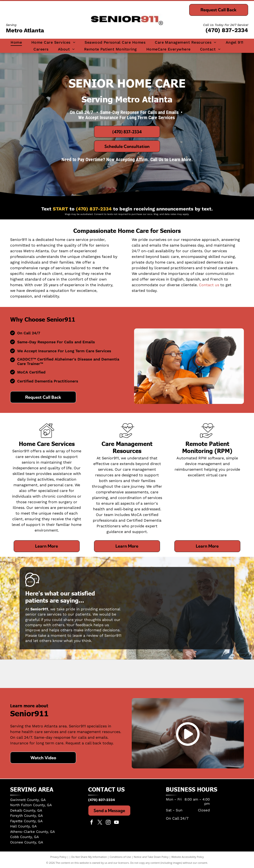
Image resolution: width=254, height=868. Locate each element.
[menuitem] (16, 42)
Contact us (209, 285)
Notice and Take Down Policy (151, 857)
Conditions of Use (120, 857)
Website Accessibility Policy (188, 857)
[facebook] (92, 823)
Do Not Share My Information (89, 857)
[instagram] (108, 823)
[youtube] (116, 823)
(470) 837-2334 (227, 30)
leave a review (85, 635)
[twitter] (100, 823)
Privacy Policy (58, 857)
